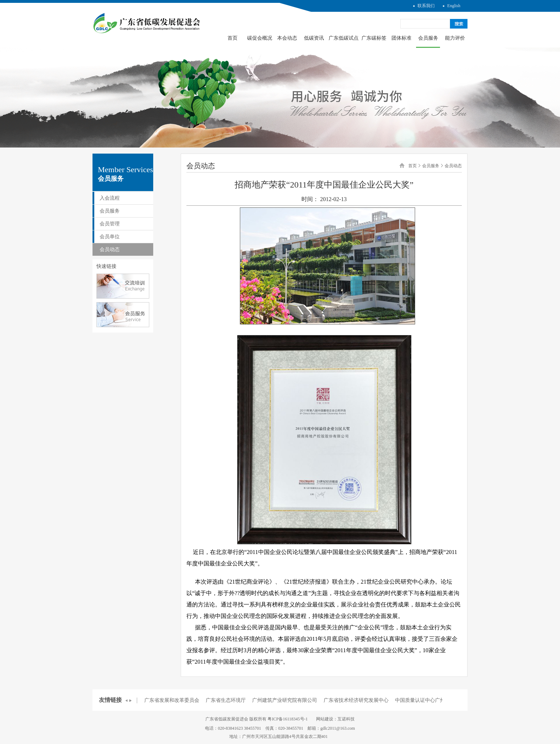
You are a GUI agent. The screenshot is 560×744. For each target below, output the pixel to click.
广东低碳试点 (344, 38)
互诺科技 (346, 719)
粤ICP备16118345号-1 (287, 719)
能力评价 (455, 38)
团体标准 (401, 38)
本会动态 (287, 38)
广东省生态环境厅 (226, 700)
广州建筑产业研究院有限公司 (285, 700)
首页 (232, 38)
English (454, 6)
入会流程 (110, 198)
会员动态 (110, 249)
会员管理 (110, 224)
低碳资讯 (314, 38)
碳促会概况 (260, 38)
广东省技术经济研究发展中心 (356, 700)
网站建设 (325, 719)
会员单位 (110, 237)
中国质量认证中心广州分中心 (427, 700)
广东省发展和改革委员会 (172, 700)
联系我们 (426, 6)
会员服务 (428, 38)
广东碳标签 (374, 38)
